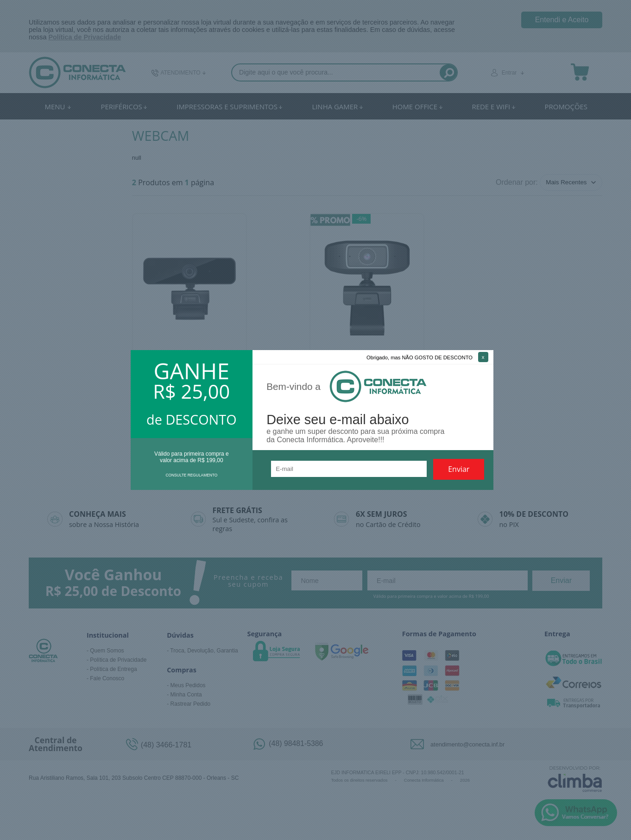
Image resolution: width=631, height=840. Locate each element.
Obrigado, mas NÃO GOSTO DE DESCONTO (420, 357)
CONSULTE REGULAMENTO (191, 475)
